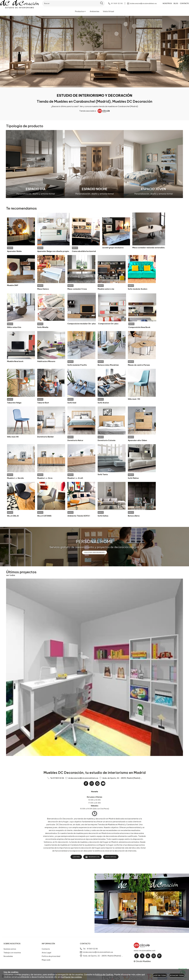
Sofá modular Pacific (77, 366)
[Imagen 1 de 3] (36, 164)
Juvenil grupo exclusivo (113, 248)
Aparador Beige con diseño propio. (53, 251)
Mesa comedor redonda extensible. (149, 248)
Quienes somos (10, 950)
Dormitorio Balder (46, 437)
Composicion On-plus (108, 324)
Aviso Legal (46, 954)
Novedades (8, 957)
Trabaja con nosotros (12, 954)
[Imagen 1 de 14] (94, 668)
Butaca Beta (134, 517)
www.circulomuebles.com (145, 952)
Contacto (46, 950)
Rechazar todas (177, 975)
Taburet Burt (43, 403)
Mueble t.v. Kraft (75, 479)
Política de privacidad (51, 957)
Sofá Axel (72, 403)
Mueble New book (15, 362)
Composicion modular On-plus (82, 324)
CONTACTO (181, 5)
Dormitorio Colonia (107, 441)
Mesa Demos (43, 289)
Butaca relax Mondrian (108, 366)
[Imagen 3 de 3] (153, 164)
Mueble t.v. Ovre (45, 479)
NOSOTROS (164, 5)
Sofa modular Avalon (138, 289)
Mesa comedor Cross (77, 289)
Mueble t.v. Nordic (16, 479)
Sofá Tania (103, 475)
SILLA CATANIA (44, 517)
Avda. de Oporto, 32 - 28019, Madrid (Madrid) (121, 779)
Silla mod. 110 (134, 400)
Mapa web (46, 961)
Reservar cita (92, 858)
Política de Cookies (104, 975)
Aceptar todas (160, 975)
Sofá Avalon (103, 403)
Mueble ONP (13, 285)
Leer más (76, 858)
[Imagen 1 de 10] (94, 52)
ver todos (11, 576)
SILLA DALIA (13, 517)
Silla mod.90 (13, 437)
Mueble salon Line (106, 289)
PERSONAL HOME (94, 542)
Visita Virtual (111, 858)
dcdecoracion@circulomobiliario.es (83, 779)
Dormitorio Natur (75, 441)
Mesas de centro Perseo (139, 366)
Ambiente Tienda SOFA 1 (79, 517)
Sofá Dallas (103, 517)
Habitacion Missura (46, 362)
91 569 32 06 (59, 779)
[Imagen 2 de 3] (94, 164)
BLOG (172, 5)
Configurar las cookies (71, 977)
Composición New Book (139, 328)
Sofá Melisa (133, 479)
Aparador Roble (14, 251)
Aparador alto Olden (137, 441)
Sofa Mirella (43, 328)
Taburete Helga (14, 403)
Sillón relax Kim (14, 328)
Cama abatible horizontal (84, 251)
